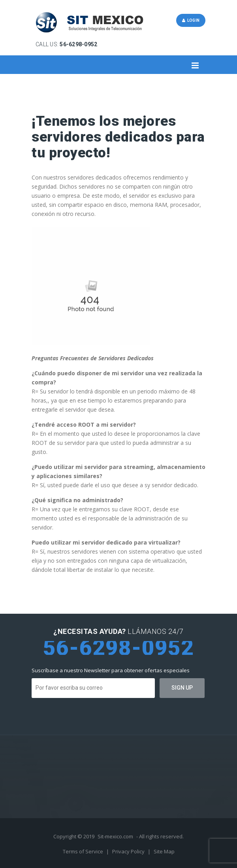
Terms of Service (84, 851)
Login (191, 20)
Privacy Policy (129, 851)
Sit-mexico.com (115, 836)
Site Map (164, 851)
